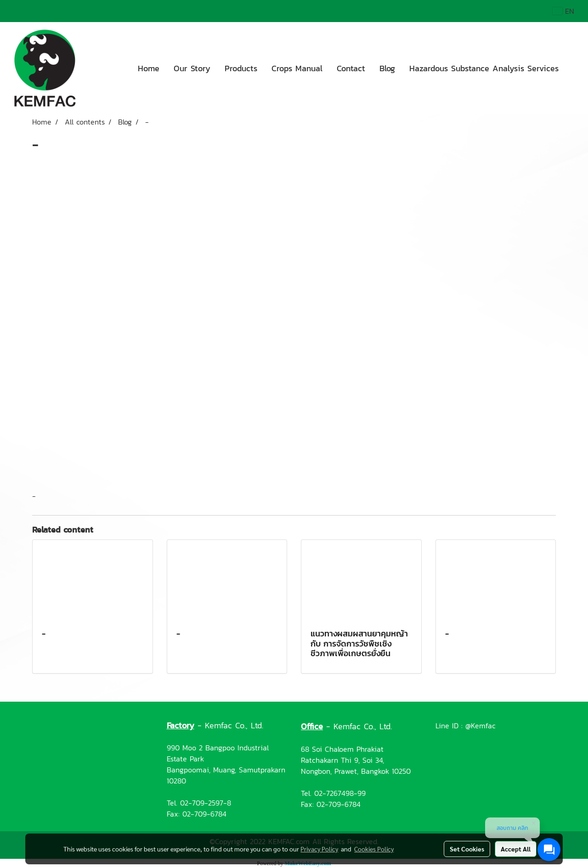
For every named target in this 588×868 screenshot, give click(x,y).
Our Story (192, 68)
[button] (574, 68)
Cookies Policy (374, 849)
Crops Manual (297, 68)
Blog (387, 68)
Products (241, 68)
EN (563, 11)
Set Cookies (467, 849)
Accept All (516, 849)
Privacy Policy (319, 849)
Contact (351, 68)
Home (149, 68)
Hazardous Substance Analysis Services (484, 68)
